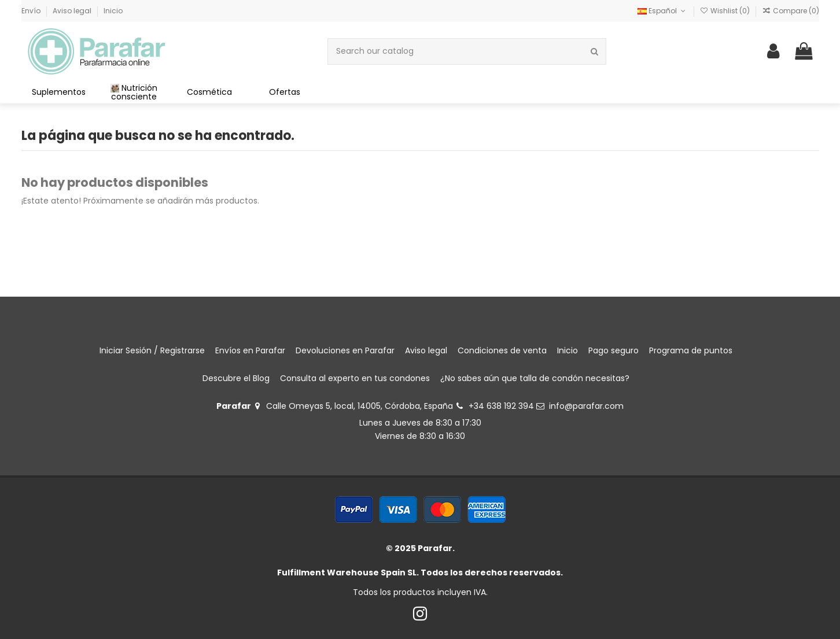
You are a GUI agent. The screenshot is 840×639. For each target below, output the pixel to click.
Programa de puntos (691, 350)
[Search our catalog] (594, 51)
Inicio (113, 11)
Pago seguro (614, 350)
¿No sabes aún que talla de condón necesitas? (535, 378)
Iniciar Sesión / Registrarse (152, 350)
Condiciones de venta (502, 350)
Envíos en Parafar (250, 350)
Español (662, 11)
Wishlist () (726, 11)
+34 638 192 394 (501, 406)
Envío (32, 11)
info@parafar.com (586, 406)
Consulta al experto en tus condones (355, 378)
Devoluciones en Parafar (345, 350)
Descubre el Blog (236, 378)
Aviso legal (73, 11)
